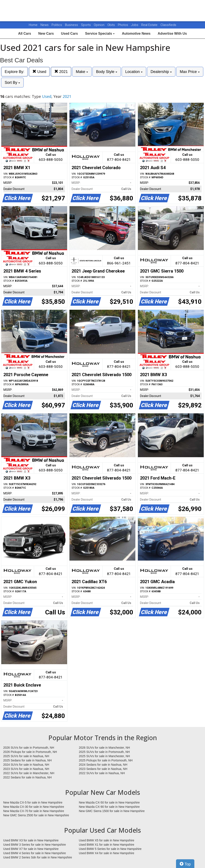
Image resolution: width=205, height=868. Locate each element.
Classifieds (168, 25)
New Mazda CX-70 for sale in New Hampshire (34, 811)
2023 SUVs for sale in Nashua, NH (26, 769)
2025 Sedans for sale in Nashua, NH (27, 760)
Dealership (161, 72)
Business (72, 25)
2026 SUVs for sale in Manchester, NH (104, 748)
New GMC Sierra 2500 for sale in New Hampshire (36, 815)
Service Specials (100, 34)
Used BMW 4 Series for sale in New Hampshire (35, 853)
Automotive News (136, 34)
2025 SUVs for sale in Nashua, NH (26, 756)
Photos (123, 25)
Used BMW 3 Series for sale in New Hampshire (35, 845)
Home (33, 25)
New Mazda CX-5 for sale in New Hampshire (33, 802)
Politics (57, 25)
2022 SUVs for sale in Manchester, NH (29, 773)
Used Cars (69, 34)
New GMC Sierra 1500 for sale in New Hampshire (112, 811)
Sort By (12, 83)
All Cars (25, 34)
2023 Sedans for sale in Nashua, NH (103, 769)
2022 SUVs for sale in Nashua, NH (102, 773)
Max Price (190, 72)
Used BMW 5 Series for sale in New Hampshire (110, 849)
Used (39, 72)
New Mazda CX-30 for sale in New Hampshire (34, 807)
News (45, 25)
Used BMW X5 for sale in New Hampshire (107, 840)
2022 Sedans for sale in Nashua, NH (27, 777)
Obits (112, 25)
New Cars (46, 34)
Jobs (135, 25)
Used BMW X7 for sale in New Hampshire (31, 849)
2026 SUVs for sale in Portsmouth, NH (29, 748)
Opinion (100, 25)
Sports (86, 25)
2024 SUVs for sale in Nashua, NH (26, 765)
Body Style (107, 72)
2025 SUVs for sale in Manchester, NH (104, 756)
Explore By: (14, 72)
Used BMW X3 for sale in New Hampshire (31, 840)
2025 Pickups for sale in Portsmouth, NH (106, 760)
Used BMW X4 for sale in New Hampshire (107, 853)
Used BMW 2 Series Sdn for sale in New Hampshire (38, 857)
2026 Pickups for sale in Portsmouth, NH (30, 752)
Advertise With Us (172, 34)
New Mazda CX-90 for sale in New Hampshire (109, 807)
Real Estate (150, 25)
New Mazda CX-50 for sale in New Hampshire (109, 802)
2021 (61, 72)
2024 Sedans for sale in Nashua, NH (103, 765)
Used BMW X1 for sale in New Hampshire (107, 845)
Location (134, 72)
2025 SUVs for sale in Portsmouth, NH (104, 752)
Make (82, 72)
